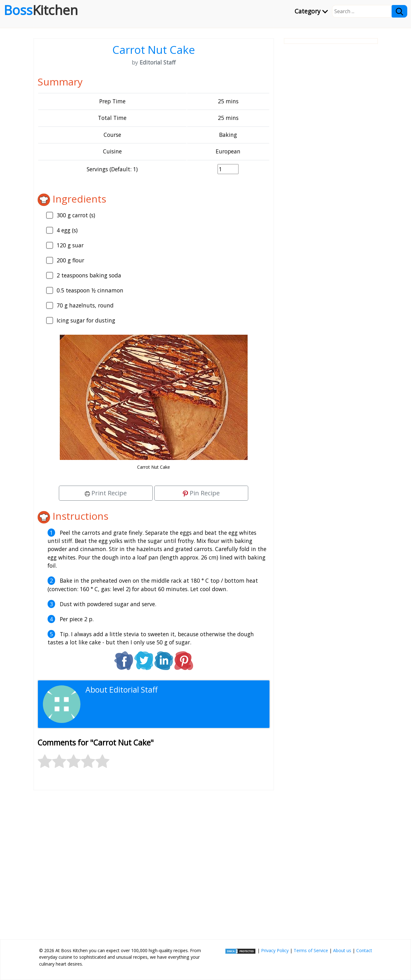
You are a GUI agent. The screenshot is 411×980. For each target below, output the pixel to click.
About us (342, 950)
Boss (41, 10)
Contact (364, 950)
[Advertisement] (154, 862)
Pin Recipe (201, 493)
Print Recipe (106, 493)
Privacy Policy (275, 950)
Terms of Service (311, 950)
